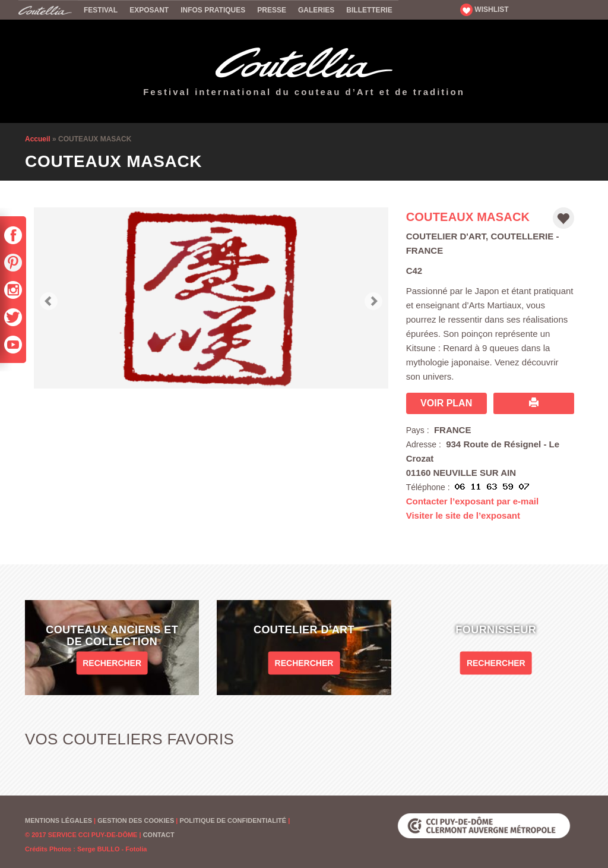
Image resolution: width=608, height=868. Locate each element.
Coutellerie (522, 236)
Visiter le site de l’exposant (463, 515)
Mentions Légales (58, 820)
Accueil (48, 10)
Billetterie (369, 10)
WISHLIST (484, 10)
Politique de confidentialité (233, 820)
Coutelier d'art (446, 236)
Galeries (316, 10)
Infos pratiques (213, 10)
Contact (159, 835)
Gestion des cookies (136, 820)
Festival (101, 10)
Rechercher (112, 662)
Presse (272, 10)
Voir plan (446, 403)
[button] (49, 298)
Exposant (149, 10)
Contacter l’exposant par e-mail (472, 501)
